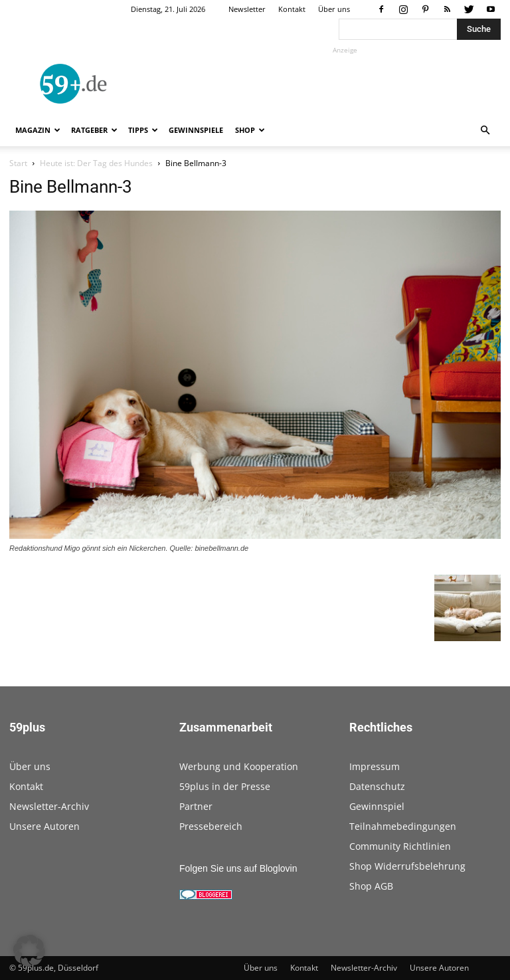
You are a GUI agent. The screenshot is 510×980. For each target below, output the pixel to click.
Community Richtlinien (400, 846)
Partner (196, 806)
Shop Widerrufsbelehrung (407, 866)
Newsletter (247, 9)
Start (18, 163)
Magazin (38, 130)
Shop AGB (371, 886)
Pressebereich (211, 826)
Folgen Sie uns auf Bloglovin (238, 868)
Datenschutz (377, 786)
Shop (250, 130)
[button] (485, 131)
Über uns (334, 9)
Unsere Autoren (44, 826)
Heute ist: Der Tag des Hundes (96, 163)
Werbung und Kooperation (239, 766)
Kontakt (292, 9)
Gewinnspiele (196, 130)
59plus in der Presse (225, 786)
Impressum (375, 766)
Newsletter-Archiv (49, 806)
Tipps (143, 130)
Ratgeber (94, 130)
